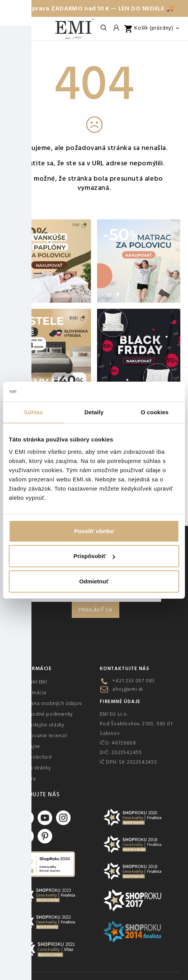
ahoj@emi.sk (128, 689)
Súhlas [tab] (33, 412)
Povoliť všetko (94, 531)
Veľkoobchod (35, 757)
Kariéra (27, 779)
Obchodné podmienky (46, 714)
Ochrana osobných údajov (51, 703)
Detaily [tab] (94, 412)
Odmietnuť (94, 581)
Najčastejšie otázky (42, 725)
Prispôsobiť (94, 556)
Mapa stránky (35, 768)
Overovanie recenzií (43, 736)
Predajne (30, 746)
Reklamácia (33, 693)
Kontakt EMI (33, 682)
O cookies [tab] (155, 412)
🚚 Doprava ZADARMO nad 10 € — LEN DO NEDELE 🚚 (94, 8)
